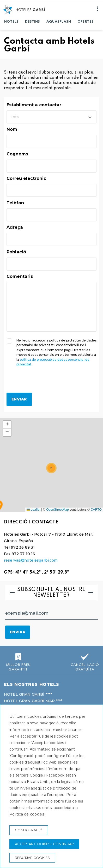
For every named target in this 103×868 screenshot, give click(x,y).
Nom (12, 129)
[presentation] (46, 383)
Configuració (29, 830)
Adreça (15, 227)
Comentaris (20, 276)
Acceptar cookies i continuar (44, 844)
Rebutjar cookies (32, 858)
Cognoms (17, 154)
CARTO (96, 510)
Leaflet (33, 510)
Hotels (11, 22)
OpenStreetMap (57, 510)
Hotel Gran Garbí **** (28, 694)
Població (16, 252)
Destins (33, 22)
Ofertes (86, 22)
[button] (51, 468)
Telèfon (15, 203)
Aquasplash (59, 22)
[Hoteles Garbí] (24, 9)
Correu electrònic (26, 178)
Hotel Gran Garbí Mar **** (33, 701)
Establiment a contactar (34, 105)
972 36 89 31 (23, 547)
